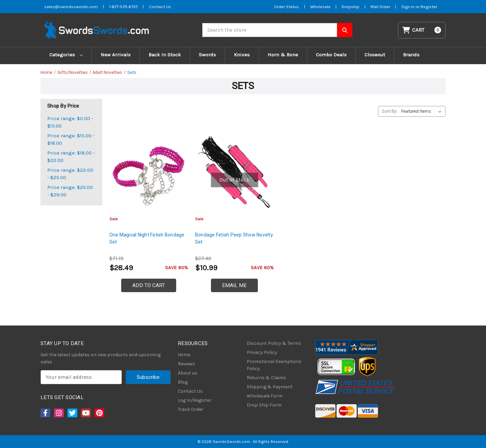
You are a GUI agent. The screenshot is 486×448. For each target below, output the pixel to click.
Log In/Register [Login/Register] (195, 400)
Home (184, 355)
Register (429, 7)
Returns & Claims (266, 378)
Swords (207, 55)
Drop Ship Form (264, 405)
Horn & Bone (283, 55)
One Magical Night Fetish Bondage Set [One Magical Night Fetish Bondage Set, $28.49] (147, 238)
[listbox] (423, 111)
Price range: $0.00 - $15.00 (70, 122)
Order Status (287, 7)
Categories (66, 55)
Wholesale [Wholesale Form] (320, 7)
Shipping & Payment (270, 387)
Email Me (234, 285)
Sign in (408, 7)
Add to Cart (149, 285)
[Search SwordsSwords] (345, 30)
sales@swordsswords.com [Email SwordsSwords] (71, 7)
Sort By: (390, 111)
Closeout (375, 55)
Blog (183, 382)
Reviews (186, 364)
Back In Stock (165, 55)
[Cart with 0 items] (422, 30)
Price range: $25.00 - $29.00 (70, 191)
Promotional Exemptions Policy (274, 365)
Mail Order (380, 7)
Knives (242, 55)
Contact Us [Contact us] (160, 7)
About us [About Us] (188, 373)
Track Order (191, 409)
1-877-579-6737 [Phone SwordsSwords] (123, 7)
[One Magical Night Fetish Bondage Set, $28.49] (149, 173)
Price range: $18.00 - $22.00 (71, 157)
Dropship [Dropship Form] (350, 7)
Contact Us (190, 391)
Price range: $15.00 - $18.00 (71, 139)
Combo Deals (331, 55)
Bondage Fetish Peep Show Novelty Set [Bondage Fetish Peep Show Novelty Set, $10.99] (234, 238)
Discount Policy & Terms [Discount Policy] (274, 343)
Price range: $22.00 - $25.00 (70, 174)
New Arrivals (116, 55)
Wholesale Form (265, 396)
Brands (411, 55)
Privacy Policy (262, 352)
